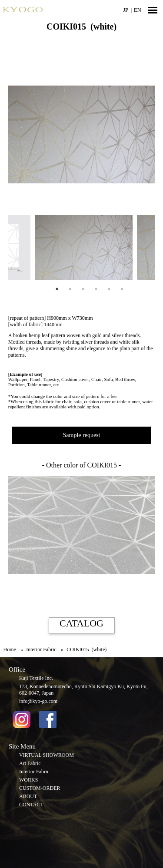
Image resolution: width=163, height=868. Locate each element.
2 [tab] (70, 289)
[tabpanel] (81, 248)
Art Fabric (30, 763)
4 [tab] (96, 289)
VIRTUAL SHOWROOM (47, 755)
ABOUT (28, 796)
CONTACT (31, 805)
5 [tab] (109, 289)
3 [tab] (83, 289)
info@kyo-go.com (38, 701)
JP (126, 10)
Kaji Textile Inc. (36, 678)
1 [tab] (57, 289)
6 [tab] (122, 289)
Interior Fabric (34, 772)
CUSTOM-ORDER (40, 788)
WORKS (28, 780)
